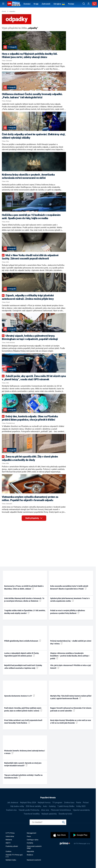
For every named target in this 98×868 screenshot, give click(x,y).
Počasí (71, 4)
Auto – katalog (49, 806)
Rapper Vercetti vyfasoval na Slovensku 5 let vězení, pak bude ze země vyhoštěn (71, 709)
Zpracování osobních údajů (34, 847)
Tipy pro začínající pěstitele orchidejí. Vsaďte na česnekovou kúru (23, 776)
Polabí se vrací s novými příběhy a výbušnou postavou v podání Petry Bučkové (68, 612)
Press (29, 836)
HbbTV (8, 843)
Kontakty (30, 843)
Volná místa (10, 836)
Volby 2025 (81, 806)
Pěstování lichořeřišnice (61, 810)
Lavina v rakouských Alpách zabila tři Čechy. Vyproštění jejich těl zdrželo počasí (22, 654)
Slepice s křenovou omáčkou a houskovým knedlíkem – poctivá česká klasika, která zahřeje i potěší (70, 656)
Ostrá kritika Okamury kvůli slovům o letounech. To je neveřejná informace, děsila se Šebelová (24, 600)
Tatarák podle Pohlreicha (29, 810)
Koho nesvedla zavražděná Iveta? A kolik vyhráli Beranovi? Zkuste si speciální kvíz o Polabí (69, 587)
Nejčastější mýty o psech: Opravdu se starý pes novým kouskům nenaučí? (23, 764)
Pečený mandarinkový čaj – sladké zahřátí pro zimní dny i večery (71, 642)
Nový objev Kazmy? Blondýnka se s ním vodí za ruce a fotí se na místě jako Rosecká (71, 722)
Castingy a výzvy (33, 840)
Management (31, 833)
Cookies (8, 851)
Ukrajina (57, 4)
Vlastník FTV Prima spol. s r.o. (14, 856)
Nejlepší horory (44, 803)
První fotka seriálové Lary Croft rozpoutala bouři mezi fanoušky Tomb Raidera (23, 722)
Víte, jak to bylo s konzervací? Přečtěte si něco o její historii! (71, 667)
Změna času (69, 803)
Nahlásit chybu (11, 860)
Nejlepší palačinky (49, 814)
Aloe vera (45, 810)
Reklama (9, 840)
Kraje (36, 4)
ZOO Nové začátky (33, 806)
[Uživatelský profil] (89, 4)
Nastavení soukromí (34, 860)
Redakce (30, 855)
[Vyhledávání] (84, 4)
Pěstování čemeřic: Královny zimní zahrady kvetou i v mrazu (25, 752)
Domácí (27, 4)
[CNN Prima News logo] (14, 4)
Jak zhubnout (13, 803)
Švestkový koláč (65, 814)
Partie (79, 803)
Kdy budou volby (17, 806)
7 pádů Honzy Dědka (66, 806)
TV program (57, 803)
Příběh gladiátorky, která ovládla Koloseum (23, 641)
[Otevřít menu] (3, 4)
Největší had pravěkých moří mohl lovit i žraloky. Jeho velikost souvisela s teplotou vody (23, 667)
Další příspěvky (36, 518)
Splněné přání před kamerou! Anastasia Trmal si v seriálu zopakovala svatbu (70, 600)
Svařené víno (11, 810)
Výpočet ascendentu (81, 810)
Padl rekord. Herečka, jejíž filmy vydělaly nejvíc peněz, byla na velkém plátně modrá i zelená (23, 709)
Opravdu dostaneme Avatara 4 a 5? (20, 696)
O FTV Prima (10, 833)
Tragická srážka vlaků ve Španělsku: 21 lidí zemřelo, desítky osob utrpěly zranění (25, 612)
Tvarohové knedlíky (32, 814)
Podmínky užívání (12, 846)
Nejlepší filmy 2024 (28, 803)
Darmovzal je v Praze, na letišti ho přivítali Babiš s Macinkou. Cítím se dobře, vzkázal (24, 587)
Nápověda (30, 851)
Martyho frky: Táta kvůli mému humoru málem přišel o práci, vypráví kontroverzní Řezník (71, 697)
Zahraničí (46, 4)
